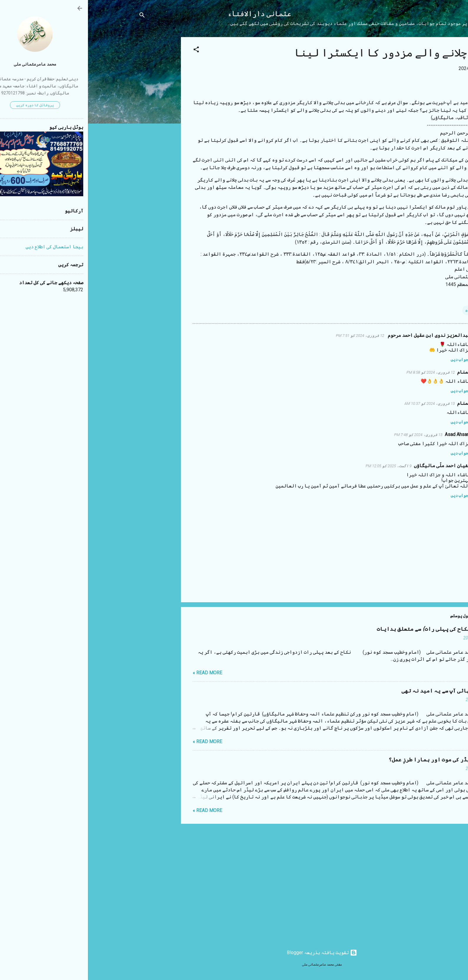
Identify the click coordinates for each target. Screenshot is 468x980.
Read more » (119, 673)
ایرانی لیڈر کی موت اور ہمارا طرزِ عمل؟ (353, 760)
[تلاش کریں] (54, 16)
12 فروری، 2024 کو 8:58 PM (343, 372)
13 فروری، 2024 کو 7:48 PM (330, 435)
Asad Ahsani (370, 434)
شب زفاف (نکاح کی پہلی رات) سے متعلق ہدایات (347, 629)
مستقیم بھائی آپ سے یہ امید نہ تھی (360, 691)
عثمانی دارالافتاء (171, 14)
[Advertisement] (69, 125)
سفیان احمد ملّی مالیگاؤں (354, 466)
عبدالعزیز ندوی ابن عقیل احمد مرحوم (340, 335)
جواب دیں (371, 360)
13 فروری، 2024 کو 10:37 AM (342, 404)
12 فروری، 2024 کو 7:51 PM (272, 336)
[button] (108, 50)
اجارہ (384, 310)
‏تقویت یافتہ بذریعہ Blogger (234, 952)
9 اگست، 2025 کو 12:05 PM (301, 466)
